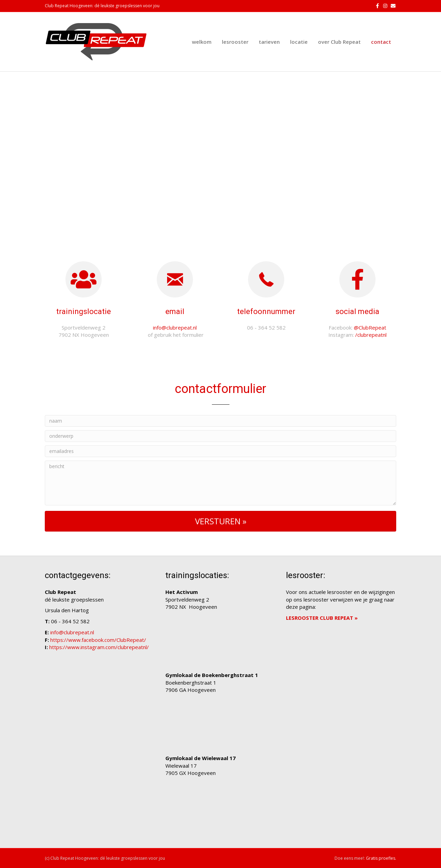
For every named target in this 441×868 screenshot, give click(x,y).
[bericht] (220, 483)
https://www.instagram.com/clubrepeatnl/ (99, 647)
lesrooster (235, 42)
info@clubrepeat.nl (175, 327)
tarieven (269, 42)
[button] (220, 521)
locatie (299, 42)
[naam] (220, 421)
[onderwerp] (220, 436)
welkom (202, 42)
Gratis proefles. (381, 858)
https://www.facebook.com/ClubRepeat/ (98, 640)
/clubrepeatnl (371, 335)
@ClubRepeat (370, 327)
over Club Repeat (339, 42)
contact (381, 42)
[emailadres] (220, 451)
